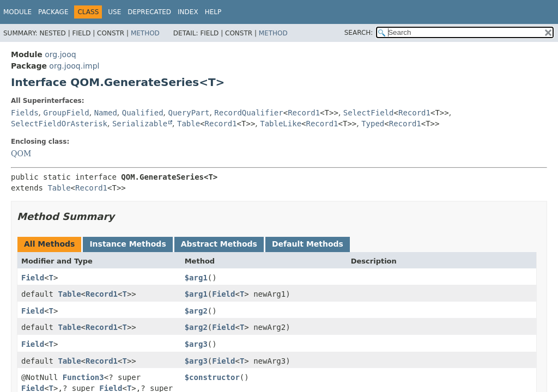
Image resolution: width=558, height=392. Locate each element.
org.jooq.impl (74, 66)
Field (33, 278)
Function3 (83, 377)
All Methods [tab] (49, 244)
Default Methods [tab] (308, 244)
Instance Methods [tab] (128, 244)
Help (213, 12)
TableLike (281, 124)
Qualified (143, 113)
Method (145, 33)
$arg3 (196, 344)
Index (188, 12)
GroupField (66, 113)
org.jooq (60, 54)
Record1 (304, 113)
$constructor (212, 377)
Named (106, 113)
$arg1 (196, 278)
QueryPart (189, 113)
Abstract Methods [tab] (219, 244)
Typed (373, 124)
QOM (21, 154)
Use (114, 12)
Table (189, 124)
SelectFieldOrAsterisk (59, 124)
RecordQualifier (248, 113)
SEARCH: (359, 33)
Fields (25, 113)
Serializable (140, 124)
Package (53, 12)
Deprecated (149, 12)
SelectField (369, 113)
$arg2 (196, 311)
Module (17, 12)
